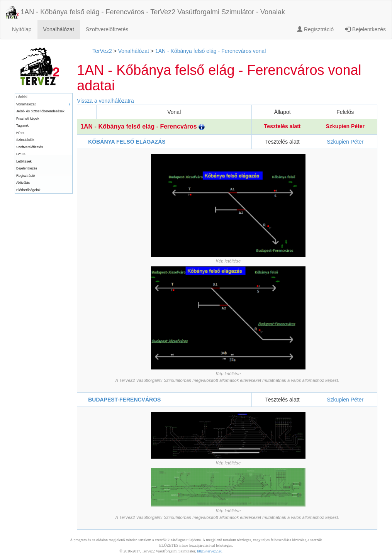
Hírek (20, 133)
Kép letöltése (228, 261)
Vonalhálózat (59, 29)
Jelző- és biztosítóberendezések (40, 111)
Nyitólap (22, 29)
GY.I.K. (21, 154)
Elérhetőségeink (28, 190)
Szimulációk (25, 140)
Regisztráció (315, 29)
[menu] (44, 143)
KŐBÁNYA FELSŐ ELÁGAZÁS (127, 142)
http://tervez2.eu (210, 551)
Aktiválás (23, 183)
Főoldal (22, 97)
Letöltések (24, 161)
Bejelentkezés (366, 29)
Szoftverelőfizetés (107, 29)
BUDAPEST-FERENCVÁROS (124, 400)
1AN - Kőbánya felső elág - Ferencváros (143, 126)
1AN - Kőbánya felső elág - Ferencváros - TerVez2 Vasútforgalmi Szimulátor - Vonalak (146, 12)
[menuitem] (44, 97)
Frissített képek (28, 119)
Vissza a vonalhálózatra (105, 101)
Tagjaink (22, 125)
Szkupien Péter (345, 126)
